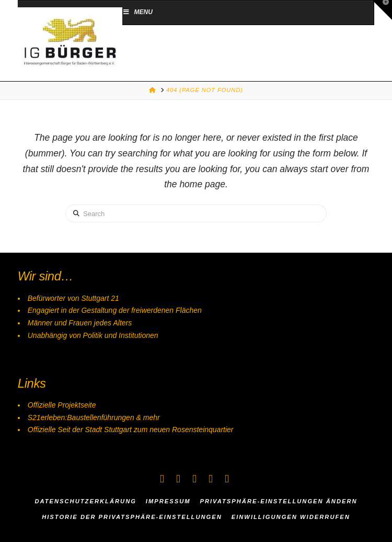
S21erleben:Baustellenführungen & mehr (94, 417)
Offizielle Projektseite (62, 405)
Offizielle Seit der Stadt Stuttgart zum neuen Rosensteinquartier (131, 430)
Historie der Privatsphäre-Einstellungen (132, 517)
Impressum (168, 501)
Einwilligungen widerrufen (291, 517)
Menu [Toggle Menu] (137, 12)
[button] (382, 10)
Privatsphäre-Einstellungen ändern (278, 501)
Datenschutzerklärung (85, 501)
